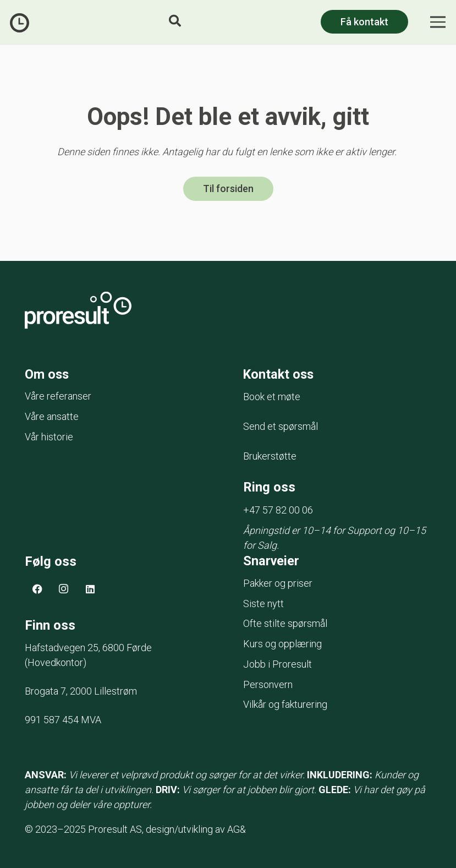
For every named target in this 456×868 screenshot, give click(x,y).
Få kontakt (364, 22)
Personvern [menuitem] (268, 688)
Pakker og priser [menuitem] (278, 587)
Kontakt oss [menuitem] (280, 375)
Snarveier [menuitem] (272, 565)
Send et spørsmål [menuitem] (281, 427)
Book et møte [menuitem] (272, 398)
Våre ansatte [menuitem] (52, 417)
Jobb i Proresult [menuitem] (278, 668)
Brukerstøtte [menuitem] (270, 457)
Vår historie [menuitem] (49, 437)
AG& (237, 833)
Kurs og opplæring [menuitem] (282, 648)
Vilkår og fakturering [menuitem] (285, 708)
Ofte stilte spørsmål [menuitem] (285, 627)
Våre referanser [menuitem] (58, 397)
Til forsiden (228, 189)
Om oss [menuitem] (47, 375)
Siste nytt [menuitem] (263, 607)
